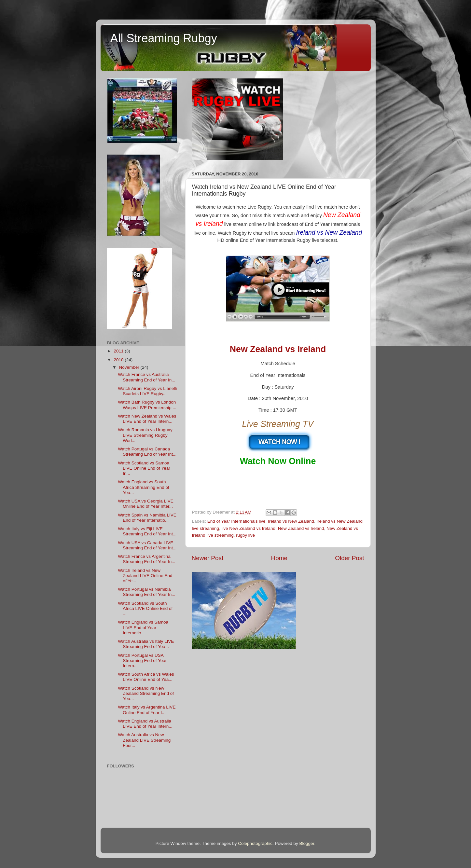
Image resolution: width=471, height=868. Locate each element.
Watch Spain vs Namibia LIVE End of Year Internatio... (147, 518)
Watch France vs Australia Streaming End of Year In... (146, 377)
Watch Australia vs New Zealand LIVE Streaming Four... (144, 740)
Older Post (349, 558)
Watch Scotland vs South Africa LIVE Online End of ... (145, 608)
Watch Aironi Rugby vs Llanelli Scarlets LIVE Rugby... (147, 391)
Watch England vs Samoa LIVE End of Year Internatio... (143, 627)
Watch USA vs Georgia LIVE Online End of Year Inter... (146, 504)
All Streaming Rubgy (164, 38)
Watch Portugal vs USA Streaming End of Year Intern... (142, 661)
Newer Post (208, 558)
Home (279, 558)
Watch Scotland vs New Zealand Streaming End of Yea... (146, 693)
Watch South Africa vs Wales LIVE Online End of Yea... (146, 677)
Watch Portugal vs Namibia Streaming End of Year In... (146, 592)
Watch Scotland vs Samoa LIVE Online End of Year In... (144, 468)
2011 (119, 351)
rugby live (245, 535)
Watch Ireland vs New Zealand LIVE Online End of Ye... (145, 576)
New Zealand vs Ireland (301, 528)
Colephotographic (255, 843)
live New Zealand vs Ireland (248, 528)
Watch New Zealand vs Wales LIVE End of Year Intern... (147, 419)
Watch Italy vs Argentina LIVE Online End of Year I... (147, 710)
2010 (119, 360)
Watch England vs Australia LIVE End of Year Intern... (145, 724)
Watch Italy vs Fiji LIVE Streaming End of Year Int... (147, 531)
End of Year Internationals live (236, 521)
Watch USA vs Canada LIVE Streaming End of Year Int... (147, 545)
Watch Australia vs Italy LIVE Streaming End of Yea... (146, 644)
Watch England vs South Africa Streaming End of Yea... (144, 487)
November (130, 367)
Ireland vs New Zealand (291, 521)
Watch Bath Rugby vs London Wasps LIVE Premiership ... (147, 405)
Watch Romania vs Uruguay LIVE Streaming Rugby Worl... (145, 435)
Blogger (307, 843)
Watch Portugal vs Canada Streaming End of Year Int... (147, 452)
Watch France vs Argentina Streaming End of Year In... (146, 559)
